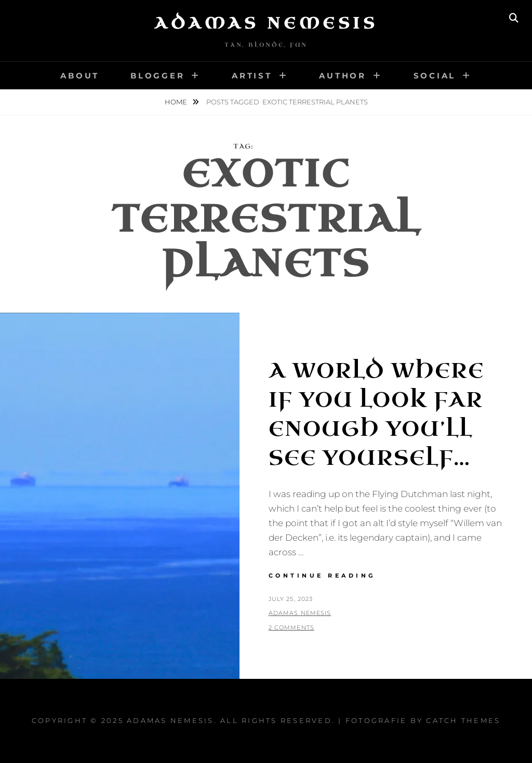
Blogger (157, 76)
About (80, 76)
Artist (252, 76)
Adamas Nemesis (266, 23)
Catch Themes (463, 720)
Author (343, 76)
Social (435, 76)
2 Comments (291, 627)
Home (177, 102)
